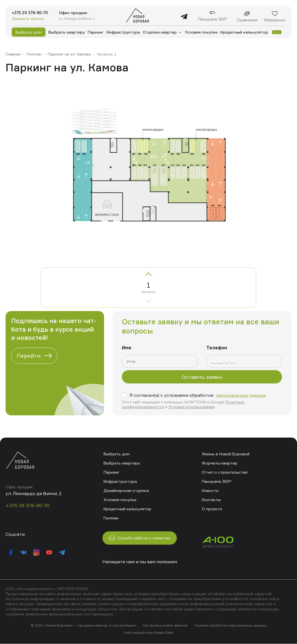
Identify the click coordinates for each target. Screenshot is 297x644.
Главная (13, 54)
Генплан (34, 54)
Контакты (211, 499)
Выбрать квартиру (67, 32)
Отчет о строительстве (225, 472)
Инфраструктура (123, 32)
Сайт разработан (138, 633)
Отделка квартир (160, 32)
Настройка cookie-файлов (165, 626)
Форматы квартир (220, 463)
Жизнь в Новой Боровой (226, 454)
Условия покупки (201, 32)
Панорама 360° (217, 481)
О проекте (212, 508)
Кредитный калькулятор (244, 32)
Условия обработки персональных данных (230, 626)
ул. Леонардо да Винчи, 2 (82, 18)
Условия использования (192, 407)
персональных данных (241, 395)
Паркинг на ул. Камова (69, 54)
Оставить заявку (202, 377)
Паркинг (96, 32)
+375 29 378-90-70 (32, 13)
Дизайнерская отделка (126, 490)
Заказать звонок (28, 19)
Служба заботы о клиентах (144, 538)
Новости (210, 490)
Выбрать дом (29, 32)
